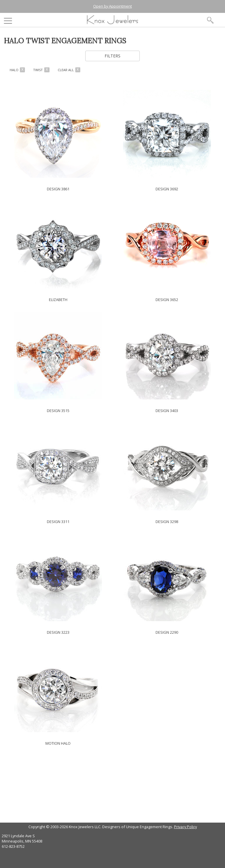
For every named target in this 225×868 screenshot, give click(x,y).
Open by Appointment (112, 6)
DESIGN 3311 (58, 522)
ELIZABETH (58, 300)
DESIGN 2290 (167, 632)
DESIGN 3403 (167, 411)
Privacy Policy (185, 827)
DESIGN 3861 (58, 189)
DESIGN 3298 (167, 522)
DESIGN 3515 (58, 411)
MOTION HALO (58, 743)
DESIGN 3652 (167, 300)
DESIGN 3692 (167, 189)
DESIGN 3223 (58, 632)
